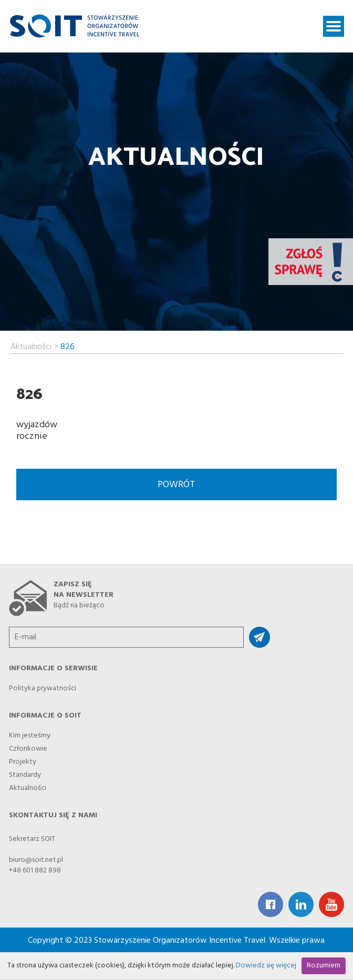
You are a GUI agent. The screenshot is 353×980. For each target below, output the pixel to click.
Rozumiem (324, 966)
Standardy (25, 772)
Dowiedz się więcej (266, 966)
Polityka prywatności (43, 686)
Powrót (176, 485)
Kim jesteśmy (30, 733)
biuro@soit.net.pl (36, 860)
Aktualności (31, 345)
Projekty (23, 759)
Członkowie (28, 746)
